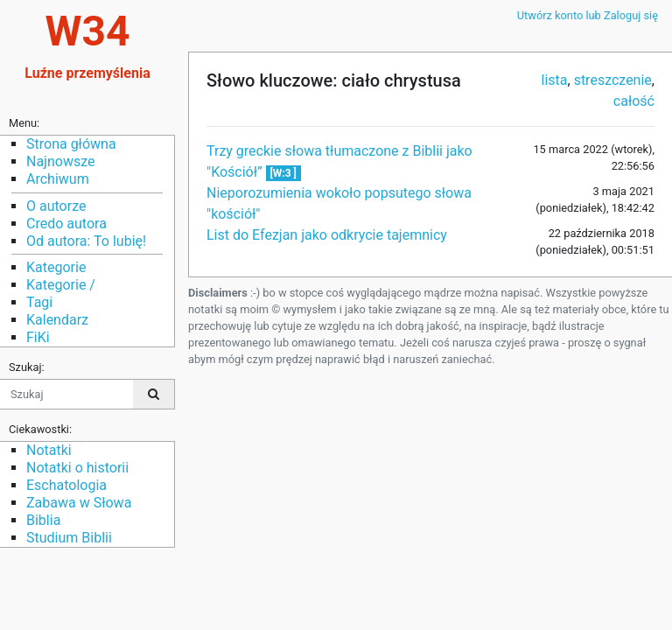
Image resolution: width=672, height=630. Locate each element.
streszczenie (613, 80)
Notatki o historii (77, 468)
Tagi (39, 302)
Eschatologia (66, 485)
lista (555, 80)
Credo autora (66, 224)
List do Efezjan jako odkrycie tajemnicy (327, 235)
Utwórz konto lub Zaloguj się (588, 15)
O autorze (56, 206)
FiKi (38, 337)
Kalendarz (57, 320)
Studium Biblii (69, 538)
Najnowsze (60, 161)
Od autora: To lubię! (86, 241)
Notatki (49, 450)
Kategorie (56, 267)
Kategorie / (61, 285)
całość (634, 101)
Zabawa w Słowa (79, 503)
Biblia (43, 520)
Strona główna (71, 144)
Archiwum (58, 179)
